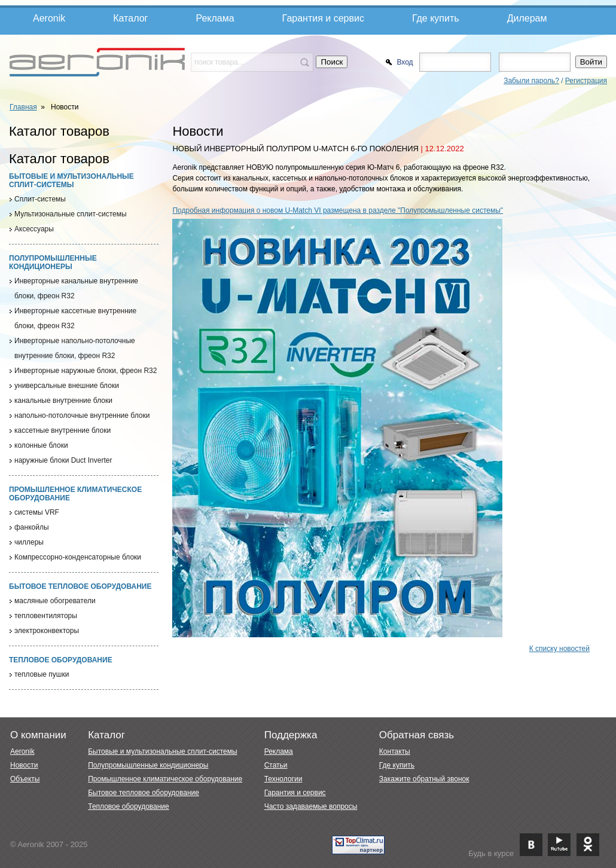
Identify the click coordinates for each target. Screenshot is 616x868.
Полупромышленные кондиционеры (53, 262)
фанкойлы (32, 527)
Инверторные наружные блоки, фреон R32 (86, 371)
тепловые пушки (42, 674)
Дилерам (527, 18)
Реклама (215, 18)
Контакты (395, 751)
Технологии (283, 779)
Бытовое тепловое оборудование (80, 586)
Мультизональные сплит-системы (71, 214)
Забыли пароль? (531, 81)
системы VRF (37, 512)
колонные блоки (41, 445)
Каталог (130, 18)
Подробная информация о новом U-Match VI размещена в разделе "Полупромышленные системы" (338, 210)
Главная (23, 107)
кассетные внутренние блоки (62, 430)
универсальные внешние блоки (67, 386)
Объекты (25, 779)
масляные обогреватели (55, 601)
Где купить (436, 18)
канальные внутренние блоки (63, 401)
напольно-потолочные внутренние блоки (82, 415)
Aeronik (49, 18)
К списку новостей (559, 649)
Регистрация (586, 81)
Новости (24, 765)
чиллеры (29, 542)
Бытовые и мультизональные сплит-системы (71, 181)
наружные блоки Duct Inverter (63, 460)
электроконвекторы (47, 631)
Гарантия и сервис (323, 18)
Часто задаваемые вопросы (311, 806)
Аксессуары (34, 229)
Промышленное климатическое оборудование (165, 779)
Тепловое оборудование (61, 660)
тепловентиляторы (46, 616)
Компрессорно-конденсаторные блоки (78, 557)
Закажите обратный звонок (424, 779)
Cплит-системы (40, 199)
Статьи (276, 765)
